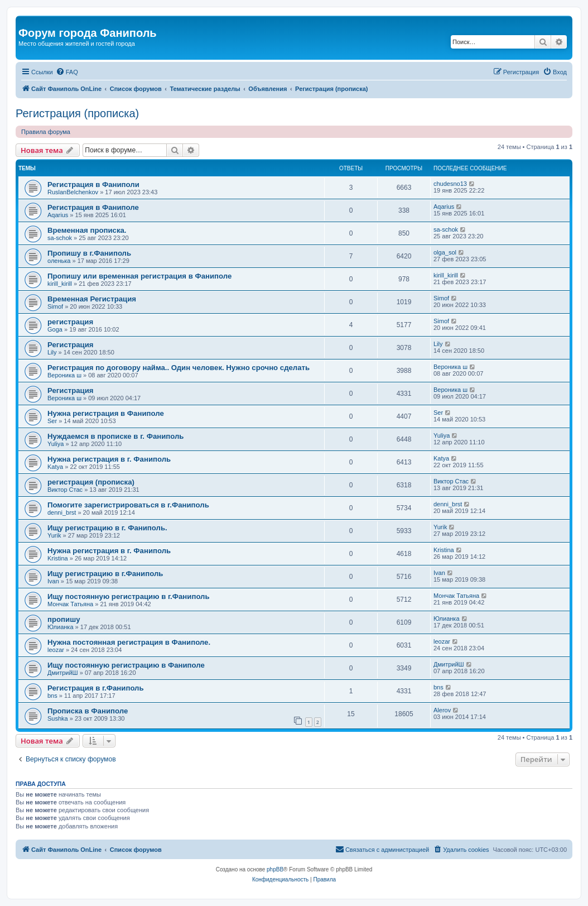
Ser (52, 421)
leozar (56, 650)
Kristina (58, 558)
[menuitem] (67, 72)
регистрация (70, 322)
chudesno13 (450, 184)
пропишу (64, 619)
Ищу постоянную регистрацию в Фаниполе (126, 665)
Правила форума (46, 132)
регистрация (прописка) (91, 482)
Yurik (54, 535)
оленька (59, 261)
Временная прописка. (87, 230)
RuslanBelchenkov (73, 192)
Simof (55, 306)
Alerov (442, 710)
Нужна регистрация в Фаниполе (106, 413)
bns (52, 696)
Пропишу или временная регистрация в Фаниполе (139, 276)
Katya (55, 467)
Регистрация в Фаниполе (93, 207)
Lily (52, 352)
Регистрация (71, 345)
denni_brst (62, 512)
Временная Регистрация (92, 299)
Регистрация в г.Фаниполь (96, 688)
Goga (55, 329)
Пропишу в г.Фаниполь (89, 253)
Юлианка (61, 627)
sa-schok (60, 238)
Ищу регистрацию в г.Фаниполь (105, 574)
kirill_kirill (60, 284)
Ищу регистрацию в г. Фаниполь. (107, 528)
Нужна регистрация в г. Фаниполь (109, 459)
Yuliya (56, 444)
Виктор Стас (65, 490)
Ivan (53, 581)
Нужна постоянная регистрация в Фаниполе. (129, 642)
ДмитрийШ (63, 673)
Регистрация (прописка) (77, 113)
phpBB (275, 869)
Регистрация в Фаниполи (93, 184)
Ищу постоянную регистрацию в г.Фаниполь (129, 596)
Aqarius (58, 215)
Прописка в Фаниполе (88, 711)
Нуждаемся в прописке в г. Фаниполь (115, 436)
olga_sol (445, 252)
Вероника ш (64, 375)
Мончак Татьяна (70, 604)
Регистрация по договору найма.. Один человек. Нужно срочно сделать (179, 368)
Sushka (58, 718)
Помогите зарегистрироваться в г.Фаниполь (128, 505)
